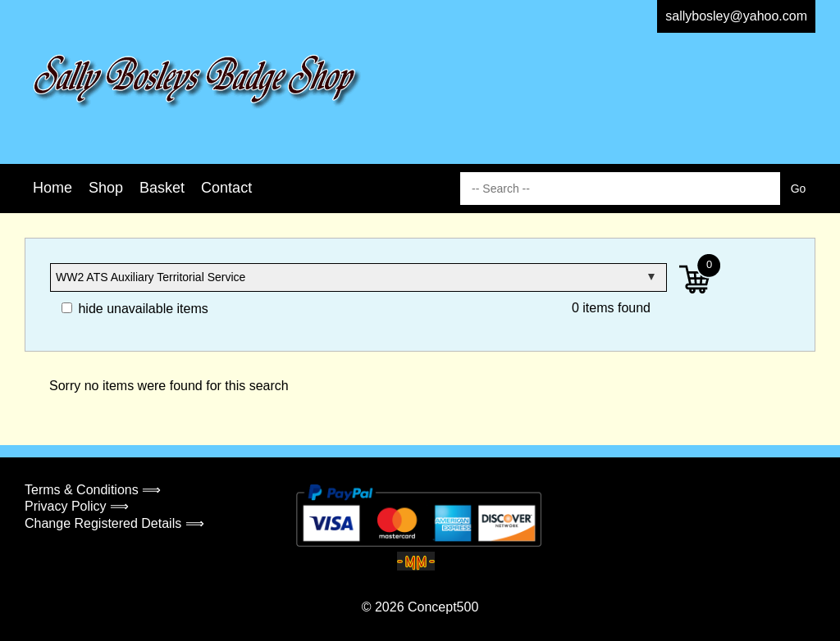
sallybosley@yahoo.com (736, 16)
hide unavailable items (135, 309)
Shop (106, 188)
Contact (226, 188)
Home (52, 188)
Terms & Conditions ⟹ (93, 490)
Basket (162, 188)
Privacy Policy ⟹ (77, 506)
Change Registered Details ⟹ (114, 523)
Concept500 (443, 607)
